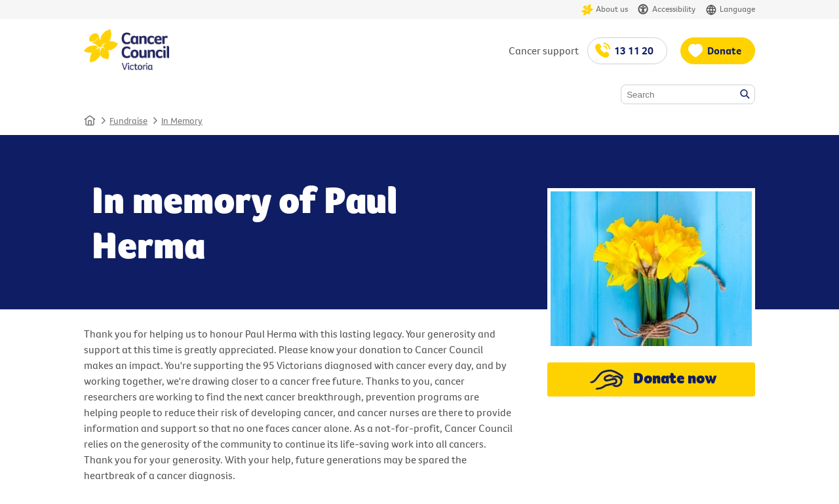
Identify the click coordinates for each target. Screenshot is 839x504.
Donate (724, 50)
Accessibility (667, 10)
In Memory (182, 121)
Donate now (651, 379)
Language (730, 10)
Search (746, 95)
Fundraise (128, 121)
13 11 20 (634, 50)
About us (605, 10)
